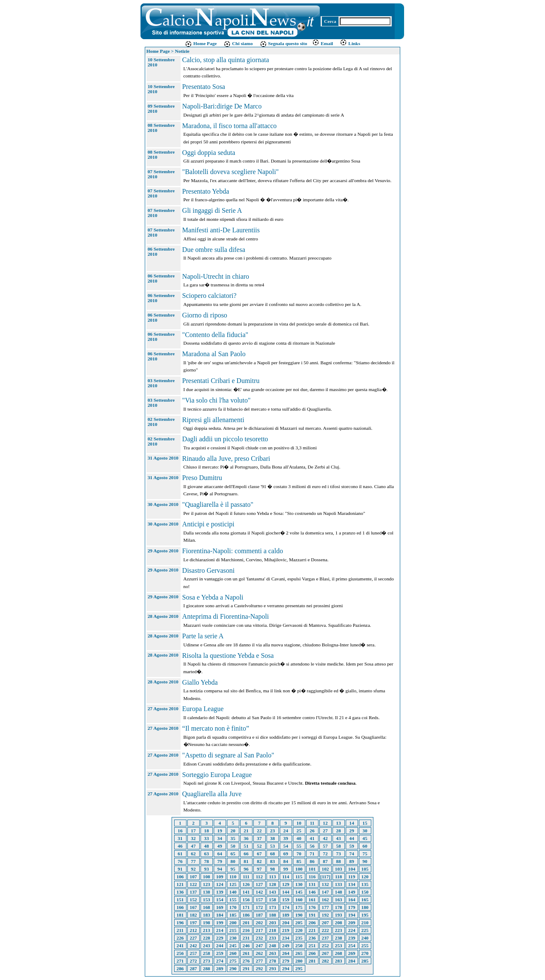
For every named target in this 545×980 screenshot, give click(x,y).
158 (273, 900)
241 (180, 946)
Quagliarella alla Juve (212, 794)
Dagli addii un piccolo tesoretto (225, 439)
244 (220, 946)
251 (312, 946)
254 (352, 946)
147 (326, 892)
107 (194, 877)
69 (285, 854)
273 (207, 961)
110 (233, 877)
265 (299, 953)
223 (339, 930)
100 (299, 869)
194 (352, 915)
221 (312, 930)
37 (259, 838)
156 (246, 900)
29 (351, 831)
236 (312, 938)
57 (325, 846)
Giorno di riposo (205, 315)
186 (246, 915)
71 (312, 854)
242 (194, 946)
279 (286, 961)
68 (272, 854)
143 (273, 892)
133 (339, 884)
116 (312, 877)
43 (338, 838)
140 (233, 892)
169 (220, 907)
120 (365, 877)
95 (233, 869)
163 (339, 900)
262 (260, 953)
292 (260, 969)
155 (233, 900)
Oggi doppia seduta (209, 153)
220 (299, 930)
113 (272, 877)
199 (220, 923)
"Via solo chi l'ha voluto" (217, 400)
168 (207, 907)
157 (260, 900)
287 (194, 969)
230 (233, 938)
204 (286, 923)
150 (365, 892)
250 (299, 946)
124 (220, 884)
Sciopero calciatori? (209, 296)
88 (338, 861)
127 (260, 884)
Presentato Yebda (206, 191)
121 (180, 884)
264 (286, 953)
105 (365, 869)
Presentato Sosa (204, 87)
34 (219, 838)
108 (207, 877)
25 (299, 831)
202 (260, 923)
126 (246, 884)
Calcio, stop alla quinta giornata (226, 60)
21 (246, 831)
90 (365, 861)
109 (220, 877)
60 (365, 846)
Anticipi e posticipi (208, 524)
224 (352, 930)
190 (299, 915)
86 (312, 861)
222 (326, 930)
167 (194, 907)
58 (338, 846)
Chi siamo (238, 43)
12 (325, 823)
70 (299, 854)
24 (285, 831)
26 (312, 831)
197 (194, 923)
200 (233, 923)
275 (233, 961)
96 (246, 869)
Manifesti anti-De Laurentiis (221, 230)
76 (180, 861)
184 (220, 915)
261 (246, 953)
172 (260, 907)
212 (194, 930)
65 (233, 854)
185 (233, 915)
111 (246, 877)
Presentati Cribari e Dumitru (221, 381)
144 (286, 892)
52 (259, 846)
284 (352, 961)
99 (285, 869)
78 (206, 861)
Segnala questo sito (284, 43)
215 (233, 930)
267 (326, 953)
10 (299, 823)
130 (299, 884)
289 (220, 969)
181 (180, 915)
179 (352, 907)
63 (206, 854)
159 (286, 900)
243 (207, 946)
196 (180, 923)
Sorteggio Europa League (217, 775)
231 (246, 938)
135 (365, 884)
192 (326, 915)
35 (233, 838)
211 (180, 930)
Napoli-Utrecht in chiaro (216, 276)
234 (286, 938)
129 (286, 884)
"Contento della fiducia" (215, 335)
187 (260, 915)
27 (325, 831)
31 (180, 838)
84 (285, 861)
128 (273, 884)
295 (299, 969)
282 (326, 961)
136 (180, 892)
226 (180, 938)
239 (352, 938)
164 (352, 900)
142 (260, 892)
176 (312, 907)
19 (219, 831)
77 (193, 861)
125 (233, 884)
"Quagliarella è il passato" (218, 504)
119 (352, 877)
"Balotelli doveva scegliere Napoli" (231, 172)
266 (312, 953)
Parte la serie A (203, 636)
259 (220, 953)
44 (351, 838)
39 (285, 838)
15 (365, 823)
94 (219, 869)
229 (220, 938)
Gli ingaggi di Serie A (212, 210)
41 (312, 838)
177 (326, 907)
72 (325, 854)
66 (246, 854)
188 (273, 915)
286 (180, 969)
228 (207, 938)
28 (338, 831)
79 (219, 861)
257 (194, 953)
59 (351, 846)
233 (273, 938)
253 (339, 946)
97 (259, 869)
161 (312, 900)
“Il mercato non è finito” (216, 728)
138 (207, 892)
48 (206, 846)
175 (299, 907)
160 (299, 900)
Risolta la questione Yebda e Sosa (228, 656)
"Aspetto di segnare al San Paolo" (228, 755)
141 (246, 892)
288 (207, 969)
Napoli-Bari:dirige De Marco (222, 106)
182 (194, 915)
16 (180, 831)
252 (326, 946)
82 (259, 861)
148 (339, 892)
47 (193, 846)
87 (325, 861)
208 (339, 923)
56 (312, 846)
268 (339, 953)
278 (273, 961)
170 (233, 907)
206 (312, 923)
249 (286, 946)
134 (352, 884)
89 (351, 861)
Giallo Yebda (200, 682)
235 (299, 938)
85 (299, 861)
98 (272, 869)
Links (350, 43)
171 (246, 907)
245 (233, 946)
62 (193, 854)
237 (326, 938)
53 (272, 846)
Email (323, 43)
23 (272, 831)
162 (326, 900)
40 (299, 838)
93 (206, 869)
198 (207, 923)
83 (272, 861)
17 (193, 831)
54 (285, 846)
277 (260, 961)
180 (365, 907)
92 (193, 869)
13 (338, 823)
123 (207, 884)
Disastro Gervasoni (208, 570)
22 (259, 831)
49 (219, 846)
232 (260, 938)
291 (246, 969)
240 (365, 938)
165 (365, 900)
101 (312, 869)
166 (180, 907)
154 (220, 900)
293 (273, 969)
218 (273, 930)
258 (207, 953)
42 (325, 838)
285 (365, 961)
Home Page (201, 43)
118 (338, 877)
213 (207, 930)
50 (233, 846)
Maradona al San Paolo (214, 354)
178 (339, 907)
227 (194, 938)
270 (365, 953)
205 (299, 923)
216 (246, 930)
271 (180, 961)
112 (259, 877)
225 (365, 930)
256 (180, 953)
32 (193, 838)
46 (180, 846)
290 (233, 969)
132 (326, 884)
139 (220, 892)
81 (246, 861)
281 (312, 961)
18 (206, 831)
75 (365, 854)
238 (339, 938)
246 (246, 946)
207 (326, 923)
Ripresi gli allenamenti (213, 420)
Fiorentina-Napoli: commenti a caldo (233, 551)
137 (194, 892)
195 (365, 915)
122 (194, 884)
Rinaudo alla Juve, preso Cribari (226, 459)
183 (207, 915)
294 (286, 969)
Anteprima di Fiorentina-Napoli (226, 616)
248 (273, 946)
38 (272, 838)
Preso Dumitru (202, 478)
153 (207, 900)
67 (259, 854)
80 (233, 861)
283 (339, 961)
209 (352, 923)
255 (365, 946)
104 (352, 869)
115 (299, 877)
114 (286, 877)
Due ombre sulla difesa (214, 250)
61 (180, 854)
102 (326, 869)
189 (286, 915)
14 (351, 823)
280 (299, 961)
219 (286, 930)
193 (339, 915)
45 (365, 838)
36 (246, 838)
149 (352, 892)
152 (194, 900)
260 (233, 953)
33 (206, 838)
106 (180, 877)
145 (299, 892)
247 (260, 946)
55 (299, 846)
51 (246, 846)
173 (273, 907)
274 (220, 961)
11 (312, 823)
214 (220, 930)
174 (286, 907)
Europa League (203, 709)
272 (194, 961)
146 (312, 892)
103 (339, 869)
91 (180, 869)
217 (260, 930)
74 (351, 854)
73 (338, 854)
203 (273, 923)
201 (246, 923)
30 (365, 831)
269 (352, 953)
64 (219, 854)
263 (273, 953)
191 (312, 915)
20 (233, 831)
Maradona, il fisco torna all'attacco (229, 126)
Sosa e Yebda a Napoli (213, 597)
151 (180, 900)
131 (312, 884)
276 (246, 961)
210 (365, 923)
